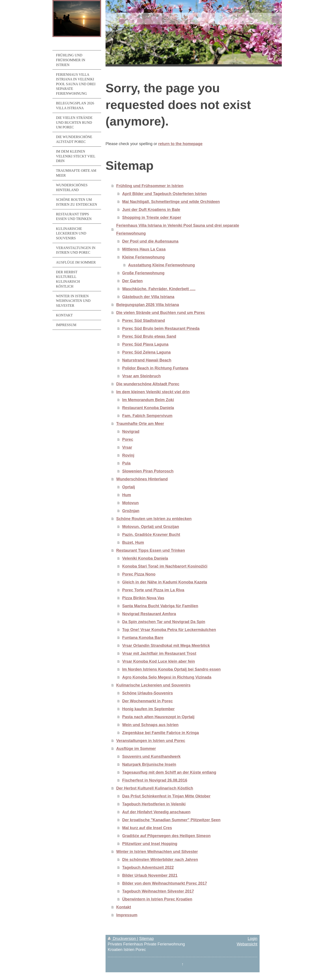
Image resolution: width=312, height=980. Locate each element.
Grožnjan (131, 511)
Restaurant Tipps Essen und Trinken (151, 550)
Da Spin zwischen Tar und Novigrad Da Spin (164, 622)
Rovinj (128, 455)
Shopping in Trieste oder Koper (152, 218)
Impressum (127, 915)
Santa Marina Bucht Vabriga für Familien (160, 606)
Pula (126, 463)
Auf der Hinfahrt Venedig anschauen (156, 812)
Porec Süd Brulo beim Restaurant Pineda (161, 329)
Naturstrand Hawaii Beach (147, 360)
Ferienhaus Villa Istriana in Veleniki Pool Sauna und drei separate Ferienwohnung (178, 229)
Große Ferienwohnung (143, 273)
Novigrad (131, 432)
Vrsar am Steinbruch (142, 376)
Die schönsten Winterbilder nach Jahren (160, 860)
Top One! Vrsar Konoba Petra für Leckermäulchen (169, 630)
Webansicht (247, 944)
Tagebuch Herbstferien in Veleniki (154, 804)
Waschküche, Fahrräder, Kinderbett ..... (159, 289)
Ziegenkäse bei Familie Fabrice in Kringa (161, 733)
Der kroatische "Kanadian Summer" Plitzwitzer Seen (171, 820)
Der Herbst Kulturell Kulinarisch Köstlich (155, 788)
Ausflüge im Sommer (136, 749)
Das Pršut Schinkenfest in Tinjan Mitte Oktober (166, 796)
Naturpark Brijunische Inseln (149, 764)
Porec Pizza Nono (139, 574)
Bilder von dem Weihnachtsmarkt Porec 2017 (165, 883)
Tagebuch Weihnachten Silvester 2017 (158, 891)
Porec (128, 439)
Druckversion (122, 939)
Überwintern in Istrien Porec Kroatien (157, 899)
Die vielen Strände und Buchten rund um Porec (161, 313)
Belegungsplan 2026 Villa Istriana (148, 305)
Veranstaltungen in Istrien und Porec (151, 741)
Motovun (131, 503)
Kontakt (124, 907)
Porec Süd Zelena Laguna (147, 352)
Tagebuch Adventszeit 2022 (148, 867)
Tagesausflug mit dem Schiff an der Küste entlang (169, 772)
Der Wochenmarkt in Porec (148, 701)
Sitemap (147, 939)
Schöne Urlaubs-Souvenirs (148, 693)
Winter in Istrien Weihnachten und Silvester (157, 852)
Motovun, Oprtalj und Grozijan (151, 527)
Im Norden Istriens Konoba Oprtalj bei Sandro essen (172, 669)
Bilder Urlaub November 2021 (150, 875)
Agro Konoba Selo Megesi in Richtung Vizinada (167, 677)
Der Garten (133, 281)
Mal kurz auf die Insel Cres (147, 828)
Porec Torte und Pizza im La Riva (153, 590)
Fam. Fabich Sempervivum (147, 416)
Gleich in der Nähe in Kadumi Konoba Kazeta (165, 582)
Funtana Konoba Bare (143, 638)
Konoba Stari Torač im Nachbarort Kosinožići (165, 566)
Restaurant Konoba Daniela (148, 408)
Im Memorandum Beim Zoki (148, 400)
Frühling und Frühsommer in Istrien (150, 186)
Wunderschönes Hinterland (142, 479)
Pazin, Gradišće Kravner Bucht (151, 535)
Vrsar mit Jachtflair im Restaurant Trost (159, 653)
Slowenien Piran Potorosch (148, 471)
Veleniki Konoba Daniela (145, 558)
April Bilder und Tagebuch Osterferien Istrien (165, 194)
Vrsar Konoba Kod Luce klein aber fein (159, 661)
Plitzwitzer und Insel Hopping (150, 844)
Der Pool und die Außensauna (150, 241)
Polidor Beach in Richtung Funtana (155, 368)
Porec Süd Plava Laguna (145, 344)
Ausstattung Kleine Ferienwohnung (162, 265)
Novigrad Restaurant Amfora (149, 614)
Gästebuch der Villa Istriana (148, 297)
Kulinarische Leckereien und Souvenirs (153, 685)
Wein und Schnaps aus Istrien (150, 725)
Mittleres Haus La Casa (144, 249)
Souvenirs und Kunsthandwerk (151, 757)
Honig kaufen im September (149, 709)
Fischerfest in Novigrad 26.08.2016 (155, 780)
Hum (127, 495)
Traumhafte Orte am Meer (140, 424)
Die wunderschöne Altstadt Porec (148, 384)
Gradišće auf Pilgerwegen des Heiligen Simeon (166, 836)
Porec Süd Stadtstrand (144, 321)
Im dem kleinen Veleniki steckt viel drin (153, 392)
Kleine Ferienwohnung (144, 257)
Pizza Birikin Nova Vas (143, 598)
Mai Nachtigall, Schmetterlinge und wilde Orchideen (171, 202)
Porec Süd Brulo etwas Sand (149, 336)
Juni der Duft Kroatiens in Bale (151, 210)
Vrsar (127, 447)
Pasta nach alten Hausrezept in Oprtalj (158, 717)
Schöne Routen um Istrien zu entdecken (154, 519)
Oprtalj (129, 487)
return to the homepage (180, 144)
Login (253, 939)
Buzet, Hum (133, 543)
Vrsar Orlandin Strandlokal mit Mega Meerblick (166, 646)
